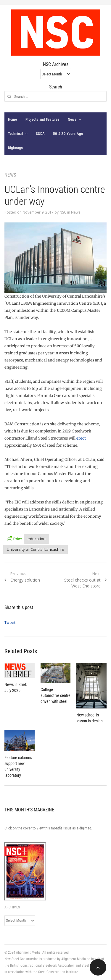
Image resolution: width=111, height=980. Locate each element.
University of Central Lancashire (36, 549)
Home (13, 119)
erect (81, 438)
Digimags (16, 148)
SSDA (40, 134)
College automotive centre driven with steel (55, 695)
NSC (63, 212)
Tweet (10, 622)
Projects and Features (42, 119)
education (37, 539)
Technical (15, 134)
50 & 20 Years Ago (68, 134)
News (72, 119)
